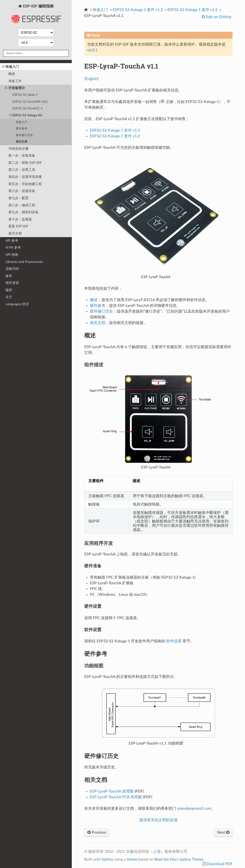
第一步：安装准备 (22, 156)
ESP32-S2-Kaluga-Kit (26, 115)
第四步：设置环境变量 (25, 177)
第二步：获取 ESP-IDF (25, 163)
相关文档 (22, 142)
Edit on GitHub (218, 17)
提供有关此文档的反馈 (158, 820)
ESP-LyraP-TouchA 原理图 (112, 791)
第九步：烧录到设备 (23, 212)
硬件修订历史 (24, 135)
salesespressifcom (194, 809)
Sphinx (107, 859)
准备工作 (15, 81)
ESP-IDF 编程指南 (36, 15)
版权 (9, 290)
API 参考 (12, 241)
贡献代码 (12, 269)
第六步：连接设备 (22, 191)
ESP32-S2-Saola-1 (25, 95)
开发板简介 (15, 88)
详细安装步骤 (18, 149)
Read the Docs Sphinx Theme (179, 859)
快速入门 (11, 67)
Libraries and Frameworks (24, 262)
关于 (9, 297)
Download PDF (219, 864)
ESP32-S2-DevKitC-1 (28, 109)
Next (223, 832)
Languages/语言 (17, 304)
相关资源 (12, 283)
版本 (9, 276)
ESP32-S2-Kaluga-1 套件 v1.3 (138, 10)
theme (132, 859)
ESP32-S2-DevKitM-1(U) (30, 102)
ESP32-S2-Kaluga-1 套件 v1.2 (192, 10)
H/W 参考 (13, 248)
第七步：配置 (18, 198)
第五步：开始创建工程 (25, 184)
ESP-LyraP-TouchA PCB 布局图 (116, 797)
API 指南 (12, 255)
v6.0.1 (92, 50)
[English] (91, 79)
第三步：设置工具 (22, 170)
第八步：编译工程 (22, 205)
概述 (12, 74)
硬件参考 (22, 129)
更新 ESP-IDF (18, 226)
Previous (97, 832)
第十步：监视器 (20, 219)
